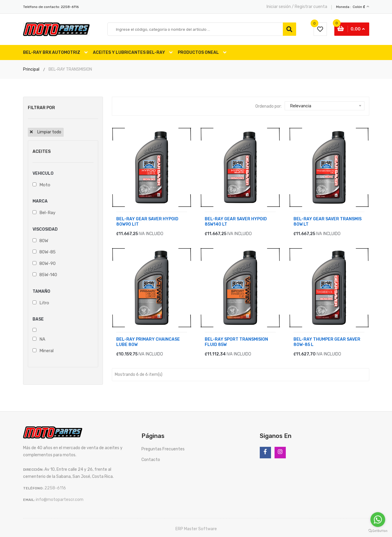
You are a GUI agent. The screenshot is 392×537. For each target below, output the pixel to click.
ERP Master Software (196, 528)
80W (44, 240)
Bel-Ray (47, 212)
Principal (31, 69)
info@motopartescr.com (60, 499)
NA (42, 338)
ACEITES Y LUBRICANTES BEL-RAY (129, 52)
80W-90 (47, 262)
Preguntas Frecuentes (163, 448)
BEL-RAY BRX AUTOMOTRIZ (52, 52)
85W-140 (48, 274)
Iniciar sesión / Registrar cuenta (297, 7)
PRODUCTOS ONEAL (198, 52)
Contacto (151, 459)
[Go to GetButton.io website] (378, 531)
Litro (44, 302)
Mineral (46, 350)
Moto (45, 184)
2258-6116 (70, 7)
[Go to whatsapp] (378, 520)
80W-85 (47, 251)
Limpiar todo (49, 132)
